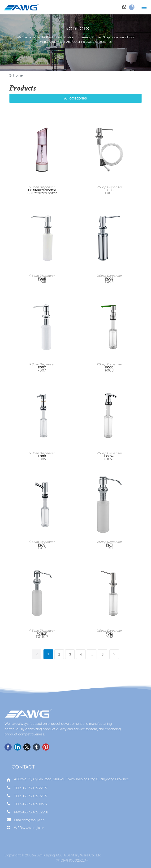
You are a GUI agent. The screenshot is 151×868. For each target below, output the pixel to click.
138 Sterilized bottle (42, 190)
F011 (109, 545)
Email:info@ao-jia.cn (29, 820)
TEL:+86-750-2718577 (31, 805)
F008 (109, 368)
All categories (75, 98)
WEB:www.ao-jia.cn (29, 828)
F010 (42, 545)
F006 (109, 279)
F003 (109, 190)
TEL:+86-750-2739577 (31, 797)
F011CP (42, 634)
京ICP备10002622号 (72, 861)
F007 (42, 368)
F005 (42, 279)
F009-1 (109, 456)
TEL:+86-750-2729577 (31, 788)
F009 (42, 456)
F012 (109, 634)
